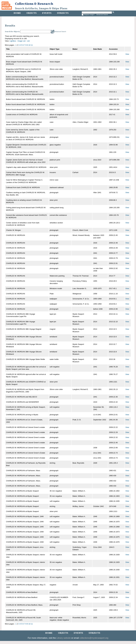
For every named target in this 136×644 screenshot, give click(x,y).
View (127, 54)
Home (17, 13)
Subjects (63, 13)
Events (47, 13)
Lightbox (13, 41)
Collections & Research (34, 4)
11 (32, 45)
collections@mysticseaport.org (94, 638)
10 (29, 45)
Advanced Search (102, 15)
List (28, 41)
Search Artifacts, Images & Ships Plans (41, 9)
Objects (31, 13)
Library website (64, 638)
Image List (22, 41)
